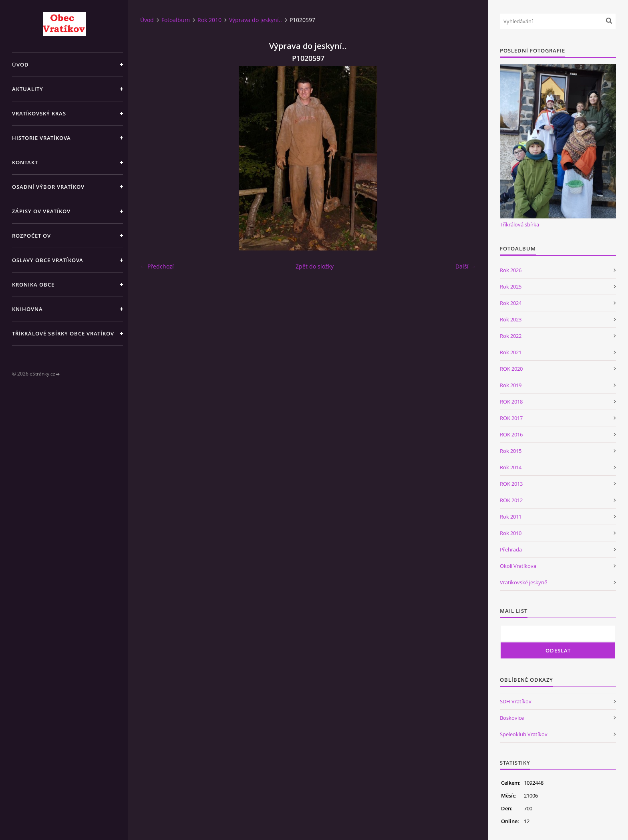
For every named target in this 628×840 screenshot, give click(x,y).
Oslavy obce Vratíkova (48, 260)
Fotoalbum (176, 20)
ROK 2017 (511, 418)
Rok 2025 (511, 287)
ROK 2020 (511, 369)
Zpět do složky (315, 266)
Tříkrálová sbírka (519, 224)
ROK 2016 (511, 434)
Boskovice (512, 718)
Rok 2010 (209, 20)
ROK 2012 (511, 500)
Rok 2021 (511, 352)
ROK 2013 (511, 484)
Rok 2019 (511, 385)
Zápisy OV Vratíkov (41, 211)
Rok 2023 (511, 319)
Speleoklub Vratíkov (524, 734)
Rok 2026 (511, 270)
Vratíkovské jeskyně (523, 582)
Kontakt (25, 162)
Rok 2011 (511, 517)
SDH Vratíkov (516, 701)
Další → (466, 266)
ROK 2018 (511, 402)
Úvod (20, 65)
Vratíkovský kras (39, 113)
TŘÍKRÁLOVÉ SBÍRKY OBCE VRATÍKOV (63, 333)
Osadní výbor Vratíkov (48, 187)
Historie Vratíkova (41, 138)
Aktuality (28, 89)
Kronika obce (33, 285)
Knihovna (27, 309)
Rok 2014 (511, 467)
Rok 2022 (511, 336)
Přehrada (511, 549)
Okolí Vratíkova (518, 566)
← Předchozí (157, 266)
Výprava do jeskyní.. (256, 20)
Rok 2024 (511, 303)
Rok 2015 (511, 451)
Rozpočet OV (31, 236)
